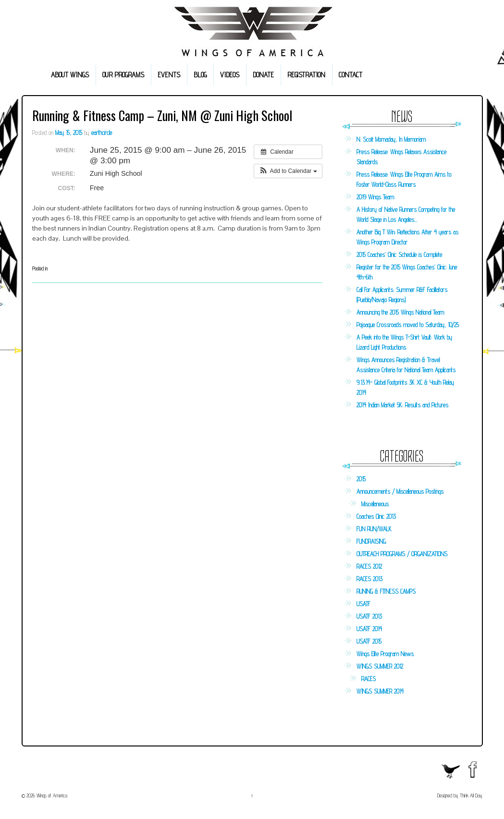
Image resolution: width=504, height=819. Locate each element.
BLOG (200, 75)
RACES (369, 679)
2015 (361, 479)
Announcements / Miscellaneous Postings (400, 491)
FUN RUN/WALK (374, 529)
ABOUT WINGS (70, 75)
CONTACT (350, 75)
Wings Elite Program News (385, 654)
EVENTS (169, 75)
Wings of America (51, 795)
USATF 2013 (369, 616)
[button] (288, 171)
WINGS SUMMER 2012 (380, 666)
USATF (363, 604)
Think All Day (471, 795)
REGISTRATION (306, 75)
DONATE (263, 75)
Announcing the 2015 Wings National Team (400, 312)
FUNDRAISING (371, 541)
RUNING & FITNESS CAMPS (386, 591)
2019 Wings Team (375, 197)
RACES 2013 (369, 579)
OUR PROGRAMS (123, 75)
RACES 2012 (369, 566)
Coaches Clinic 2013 (376, 516)
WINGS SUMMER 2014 (380, 691)
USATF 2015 (369, 641)
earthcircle (102, 133)
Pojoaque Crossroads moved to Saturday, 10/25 (408, 325)
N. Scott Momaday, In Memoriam (391, 139)
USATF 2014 (369, 629)
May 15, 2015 (69, 133)
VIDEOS (230, 75)
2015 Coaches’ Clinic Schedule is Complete (399, 255)
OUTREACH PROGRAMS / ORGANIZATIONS (402, 554)
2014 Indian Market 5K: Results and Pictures (402, 405)
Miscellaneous (375, 504)
